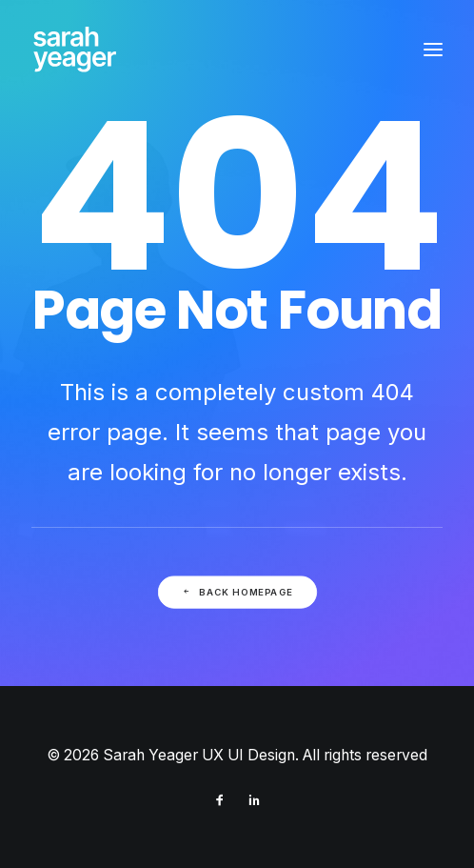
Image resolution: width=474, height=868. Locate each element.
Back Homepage (237, 592)
